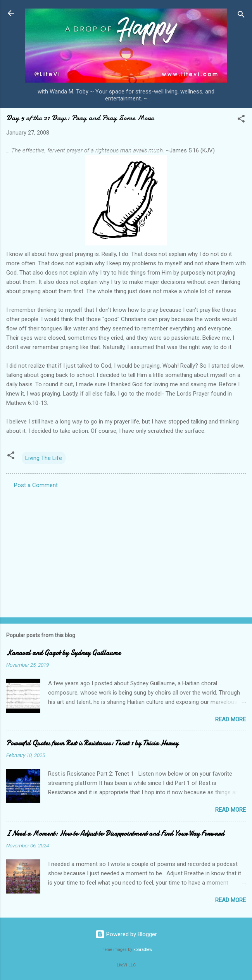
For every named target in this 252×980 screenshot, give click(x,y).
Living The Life (44, 458)
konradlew (143, 950)
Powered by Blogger (126, 934)
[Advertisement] (126, 551)
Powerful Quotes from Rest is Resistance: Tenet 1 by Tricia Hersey (92, 743)
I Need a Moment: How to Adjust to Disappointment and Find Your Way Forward (115, 834)
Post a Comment (36, 485)
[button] (241, 120)
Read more (230, 719)
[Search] (241, 16)
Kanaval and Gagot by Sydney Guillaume (63, 653)
